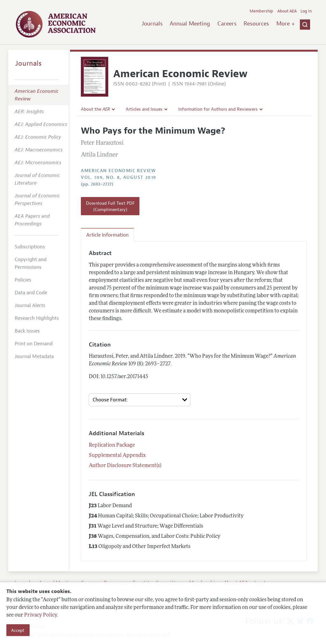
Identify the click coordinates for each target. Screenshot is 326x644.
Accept (18, 630)
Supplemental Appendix (117, 456)
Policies (23, 280)
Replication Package (112, 445)
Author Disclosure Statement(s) (125, 466)
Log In (306, 11)
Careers (227, 24)
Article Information (107, 235)
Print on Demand (34, 344)
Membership (261, 11)
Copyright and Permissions (31, 263)
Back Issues (27, 331)
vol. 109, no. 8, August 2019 (118, 177)
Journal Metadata (34, 356)
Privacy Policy (40, 615)
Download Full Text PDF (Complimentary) (110, 206)
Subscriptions (30, 247)
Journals (152, 24)
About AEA (287, 11)
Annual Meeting (190, 24)
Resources (256, 24)
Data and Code (31, 293)
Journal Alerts (30, 305)
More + (286, 24)
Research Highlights (37, 318)
